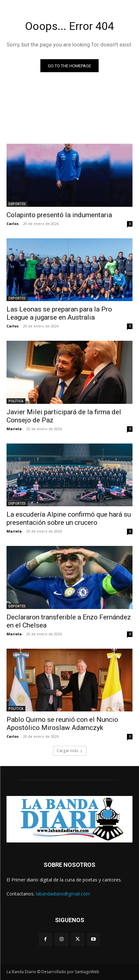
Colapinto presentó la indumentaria (59, 215)
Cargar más (70, 751)
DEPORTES (17, 204)
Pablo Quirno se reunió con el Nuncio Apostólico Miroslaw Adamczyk (62, 724)
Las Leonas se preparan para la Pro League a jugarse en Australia (59, 313)
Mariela (14, 429)
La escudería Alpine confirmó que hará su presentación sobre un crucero (69, 518)
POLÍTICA (16, 401)
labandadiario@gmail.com (63, 894)
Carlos (13, 224)
